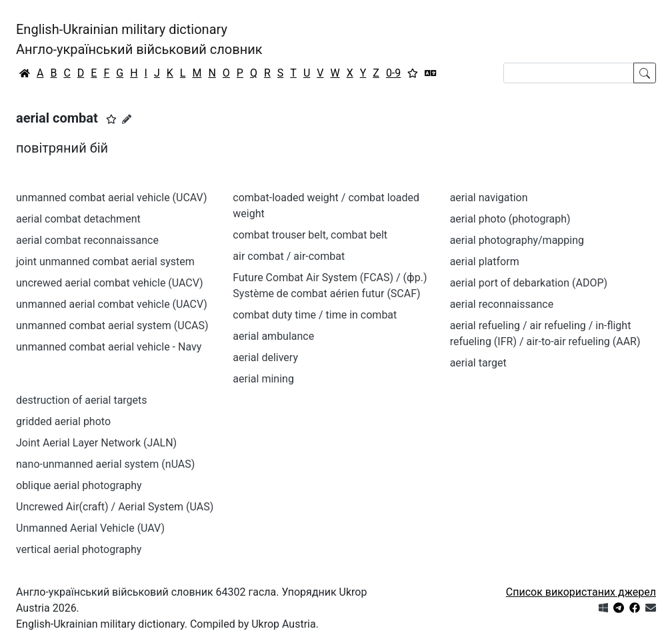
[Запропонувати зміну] (127, 119)
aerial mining (263, 379)
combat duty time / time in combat (315, 315)
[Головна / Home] (25, 73)
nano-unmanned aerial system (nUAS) (105, 464)
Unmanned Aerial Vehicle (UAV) (90, 528)
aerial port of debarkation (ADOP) (529, 283)
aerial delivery (265, 357)
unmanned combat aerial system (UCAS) (112, 325)
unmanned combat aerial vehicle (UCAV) (112, 198)
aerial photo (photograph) (510, 219)
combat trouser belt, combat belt (310, 235)
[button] (111, 119)
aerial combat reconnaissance (87, 240)
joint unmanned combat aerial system (105, 262)
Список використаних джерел (581, 592)
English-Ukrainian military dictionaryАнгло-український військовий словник (139, 39)
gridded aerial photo (63, 421)
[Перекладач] (431, 73)
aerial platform (485, 262)
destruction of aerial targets (82, 400)
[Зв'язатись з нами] (651, 608)
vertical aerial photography (79, 549)
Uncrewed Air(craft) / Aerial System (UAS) (115, 507)
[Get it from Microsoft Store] (603, 608)
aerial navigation (489, 198)
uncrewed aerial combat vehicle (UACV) (110, 283)
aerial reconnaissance (502, 304)
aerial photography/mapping (517, 240)
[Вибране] (413, 73)
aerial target (478, 363)
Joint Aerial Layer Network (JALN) (96, 443)
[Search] (569, 73)
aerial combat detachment (78, 219)
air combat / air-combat (289, 256)
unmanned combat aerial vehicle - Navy (109, 347)
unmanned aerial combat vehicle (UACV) (112, 304)
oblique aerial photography (79, 485)
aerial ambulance (273, 336)
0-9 (393, 73)
